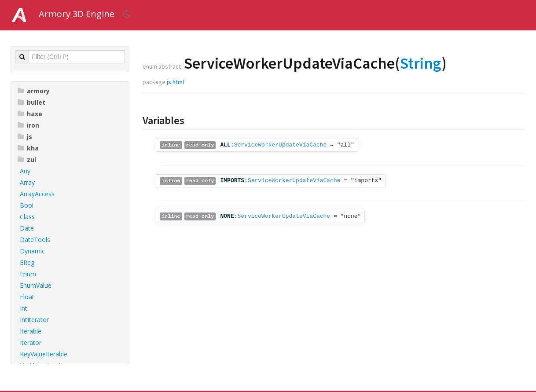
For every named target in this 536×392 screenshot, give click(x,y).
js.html (175, 82)
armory (34, 91)
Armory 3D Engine (77, 14)
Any (25, 171)
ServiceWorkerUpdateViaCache (281, 145)
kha (28, 148)
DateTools (35, 240)
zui (27, 159)
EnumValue (36, 285)
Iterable (31, 331)
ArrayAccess (37, 194)
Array (27, 182)
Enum (28, 274)
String (421, 63)
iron (28, 125)
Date (27, 228)
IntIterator (34, 320)
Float (27, 297)
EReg (27, 262)
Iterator (31, 343)
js (25, 137)
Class (27, 217)
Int (24, 308)
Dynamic (32, 251)
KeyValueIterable (44, 354)
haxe (30, 114)
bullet (31, 102)
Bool (27, 205)
